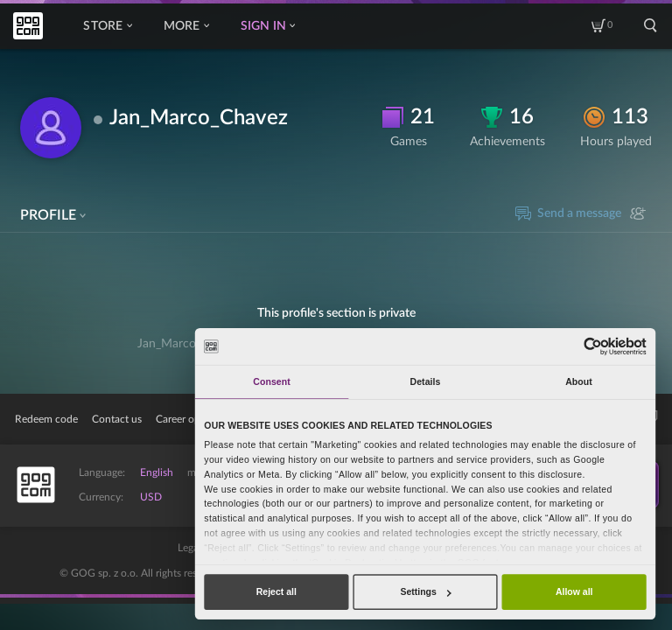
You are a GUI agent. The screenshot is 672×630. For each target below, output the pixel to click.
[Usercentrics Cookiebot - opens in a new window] (592, 346)
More (186, 26)
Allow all (574, 591)
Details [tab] (426, 381)
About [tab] (579, 381)
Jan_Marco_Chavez (199, 118)
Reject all (276, 591)
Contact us (117, 419)
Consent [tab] (271, 381)
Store (107, 26)
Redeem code (46, 419)
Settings (425, 591)
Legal (189, 548)
